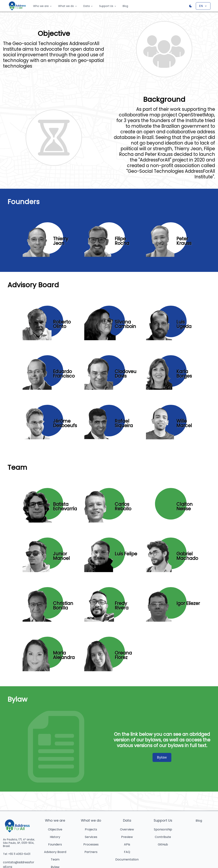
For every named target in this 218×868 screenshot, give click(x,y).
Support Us (108, 6)
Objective (55, 829)
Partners (91, 852)
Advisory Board (55, 852)
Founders (55, 844)
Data (88, 6)
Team (55, 859)
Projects (91, 829)
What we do (68, 6)
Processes (91, 844)
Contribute (163, 837)
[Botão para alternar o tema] (191, 6)
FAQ (127, 852)
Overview (127, 829)
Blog (125, 6)
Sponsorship (163, 829)
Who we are (43, 6)
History (55, 837)
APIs (127, 844)
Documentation (127, 859)
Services (91, 837)
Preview (127, 837)
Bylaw (162, 757)
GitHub (163, 844)
